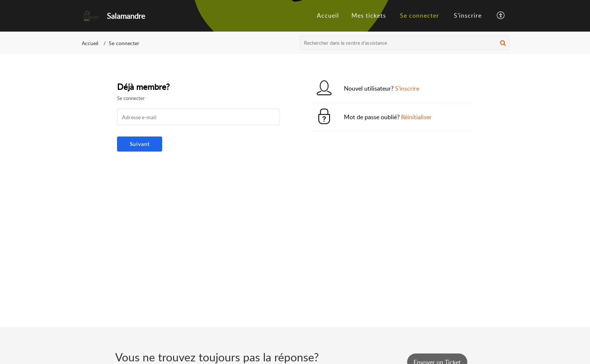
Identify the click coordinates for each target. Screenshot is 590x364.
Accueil (90, 43)
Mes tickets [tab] (369, 15)
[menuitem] (420, 16)
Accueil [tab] (328, 15)
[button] (503, 43)
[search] (405, 43)
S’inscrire (468, 15)
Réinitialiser (416, 117)
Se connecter (420, 15)
